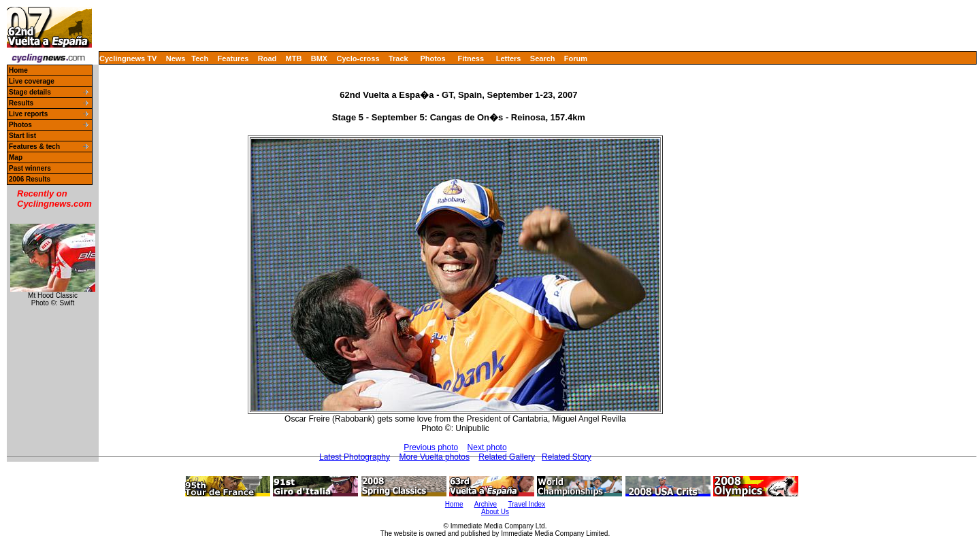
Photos (432, 58)
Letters (509, 58)
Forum (576, 58)
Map (16, 157)
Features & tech (34, 147)
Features (233, 58)
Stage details (30, 92)
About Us (495, 512)
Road (267, 58)
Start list (22, 136)
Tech (200, 58)
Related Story (567, 457)
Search (543, 58)
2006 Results (30, 179)
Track (398, 58)
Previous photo (431, 447)
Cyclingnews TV (128, 58)
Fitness (471, 58)
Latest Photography (355, 457)
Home (18, 70)
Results (21, 103)
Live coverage (32, 81)
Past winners (30, 168)
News (176, 58)
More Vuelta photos (434, 457)
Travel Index (527, 504)
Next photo (487, 447)
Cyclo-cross (358, 58)
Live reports (28, 114)
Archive (486, 504)
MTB (294, 58)
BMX (319, 58)
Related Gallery (507, 457)
